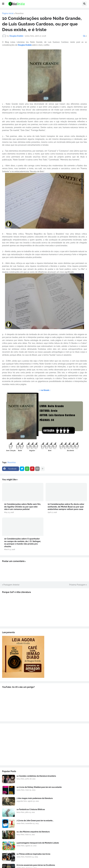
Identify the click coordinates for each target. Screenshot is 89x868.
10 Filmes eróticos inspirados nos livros (33, 854)
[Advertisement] (44, 744)
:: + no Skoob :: (44, 390)
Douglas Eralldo (25, 45)
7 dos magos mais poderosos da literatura (35, 798)
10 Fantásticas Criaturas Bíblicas (31, 809)
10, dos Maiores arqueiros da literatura (33, 832)
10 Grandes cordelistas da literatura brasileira (36, 776)
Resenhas (19, 13)
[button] (3, 4)
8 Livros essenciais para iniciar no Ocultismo (36, 865)
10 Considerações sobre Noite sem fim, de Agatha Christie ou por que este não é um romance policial (23, 507)
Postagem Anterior (11, 585)
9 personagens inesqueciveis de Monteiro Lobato (38, 843)
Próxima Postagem (77, 585)
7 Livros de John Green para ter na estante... (35, 821)
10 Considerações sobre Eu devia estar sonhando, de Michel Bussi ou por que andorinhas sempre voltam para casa (66, 507)
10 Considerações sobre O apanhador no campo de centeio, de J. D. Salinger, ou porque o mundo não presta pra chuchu (23, 543)
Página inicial (8, 13)
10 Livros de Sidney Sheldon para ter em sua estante (39, 787)
